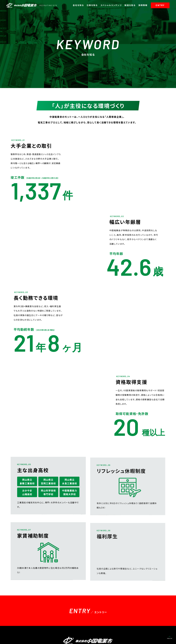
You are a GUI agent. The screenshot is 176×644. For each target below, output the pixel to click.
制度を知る (130, 5)
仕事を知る (92, 5)
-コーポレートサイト (20, 638)
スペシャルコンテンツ (111, 5)
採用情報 (143, 5)
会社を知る (78, 5)
